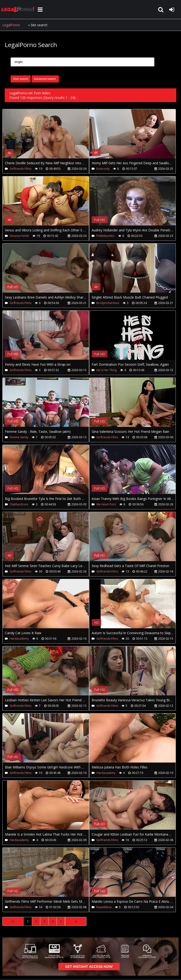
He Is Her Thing (107, 370)
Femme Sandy (19, 437)
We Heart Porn (106, 504)
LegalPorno (11, 25)
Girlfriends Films (21, 169)
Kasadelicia (104, 907)
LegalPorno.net (19, 9)
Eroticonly (103, 169)
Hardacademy (19, 639)
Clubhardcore (19, 504)
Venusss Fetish (19, 236)
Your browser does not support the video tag (52, 137)
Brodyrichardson (108, 303)
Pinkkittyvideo (106, 236)
